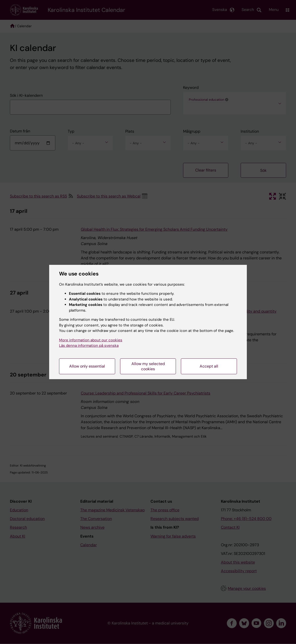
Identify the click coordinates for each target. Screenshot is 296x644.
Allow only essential (87, 366)
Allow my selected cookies (148, 366)
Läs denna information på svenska (89, 346)
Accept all (209, 366)
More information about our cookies (91, 340)
